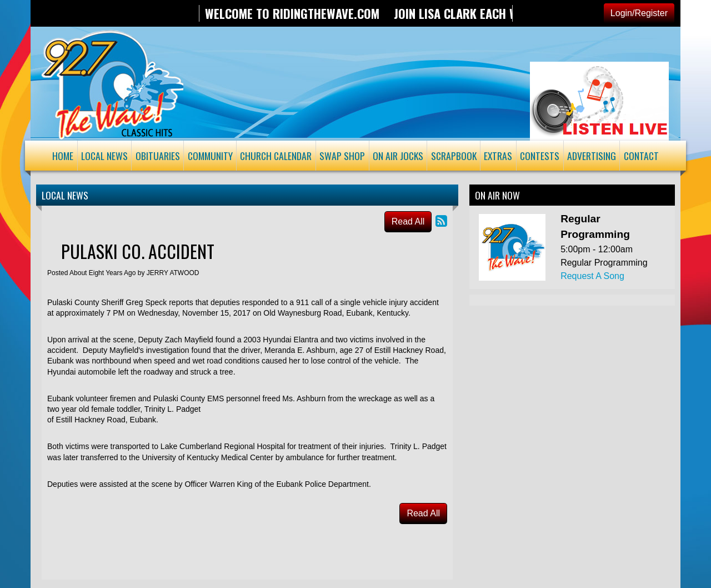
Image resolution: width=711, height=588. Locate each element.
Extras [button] (498, 156)
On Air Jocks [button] (398, 156)
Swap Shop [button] (342, 156)
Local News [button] (104, 156)
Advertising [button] (592, 156)
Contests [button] (540, 156)
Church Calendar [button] (276, 156)
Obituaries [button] (158, 156)
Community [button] (210, 156)
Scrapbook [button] (454, 156)
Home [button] (63, 156)
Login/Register (639, 13)
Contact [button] (641, 156)
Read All (408, 221)
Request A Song (592, 276)
